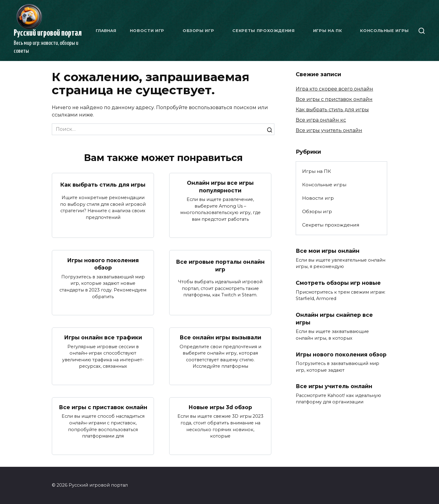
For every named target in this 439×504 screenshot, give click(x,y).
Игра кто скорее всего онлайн (334, 89)
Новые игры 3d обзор (220, 407)
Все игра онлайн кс (321, 120)
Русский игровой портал (48, 33)
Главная (106, 30)
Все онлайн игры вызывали (220, 337)
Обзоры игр (198, 30)
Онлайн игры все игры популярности (220, 187)
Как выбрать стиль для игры (103, 185)
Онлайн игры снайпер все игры (334, 319)
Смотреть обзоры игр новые (338, 283)
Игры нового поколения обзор (103, 264)
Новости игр (147, 30)
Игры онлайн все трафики (103, 337)
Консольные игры (384, 30)
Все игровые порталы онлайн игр (220, 266)
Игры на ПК (328, 30)
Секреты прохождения (263, 30)
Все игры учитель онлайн (329, 130)
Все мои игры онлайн (328, 251)
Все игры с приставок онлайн (103, 407)
